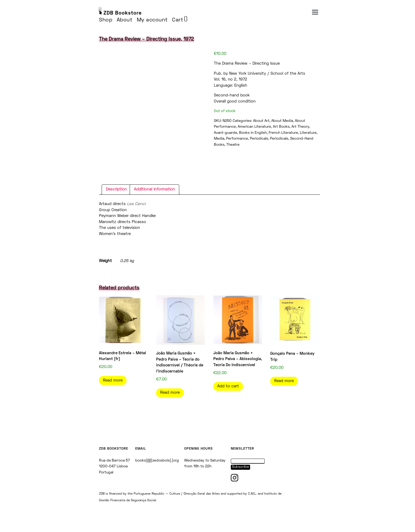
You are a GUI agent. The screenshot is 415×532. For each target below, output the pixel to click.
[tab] (116, 190)
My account (152, 20)
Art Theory (300, 127)
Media (219, 139)
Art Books (281, 127)
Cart (178, 20)
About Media (282, 121)
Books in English (253, 133)
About (125, 20)
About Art (261, 121)
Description (116, 189)
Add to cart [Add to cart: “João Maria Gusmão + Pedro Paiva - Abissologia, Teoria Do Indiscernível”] (228, 386)
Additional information (154, 189)
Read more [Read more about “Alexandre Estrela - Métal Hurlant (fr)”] (113, 380)
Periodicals (259, 139)
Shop (106, 20)
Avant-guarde (225, 133)
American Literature (254, 127)
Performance (237, 139)
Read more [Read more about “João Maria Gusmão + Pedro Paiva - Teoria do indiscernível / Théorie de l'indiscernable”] (170, 393)
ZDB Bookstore (123, 13)
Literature (308, 133)
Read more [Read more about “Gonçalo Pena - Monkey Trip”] (284, 381)
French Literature (283, 133)
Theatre (233, 145)
